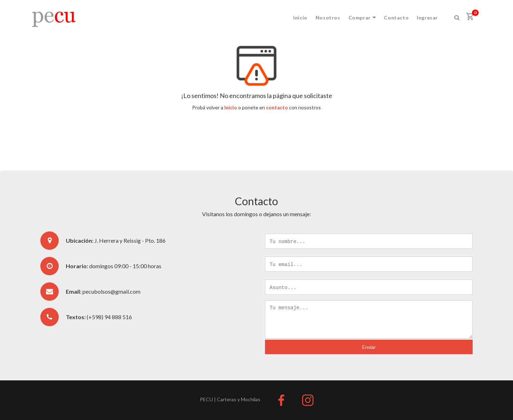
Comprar (362, 18)
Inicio (300, 18)
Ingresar (427, 18)
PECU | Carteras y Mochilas (230, 399)
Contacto (396, 18)
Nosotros (328, 18)
